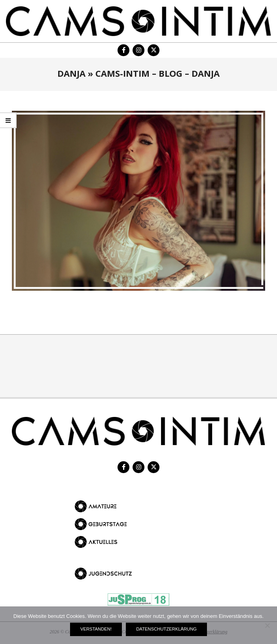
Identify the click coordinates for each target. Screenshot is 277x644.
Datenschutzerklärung (166, 629)
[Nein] (267, 625)
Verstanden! (96, 629)
